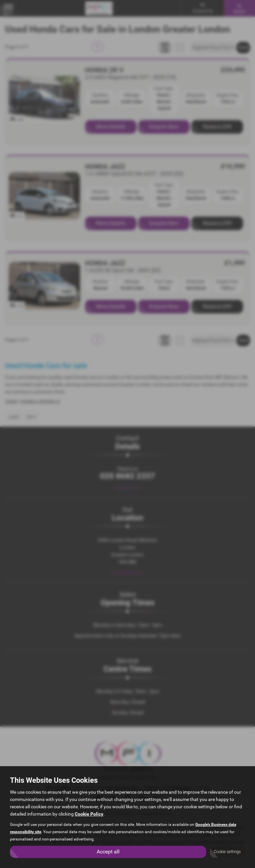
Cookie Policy (89, 814)
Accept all (108, 852)
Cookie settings (227, 852)
